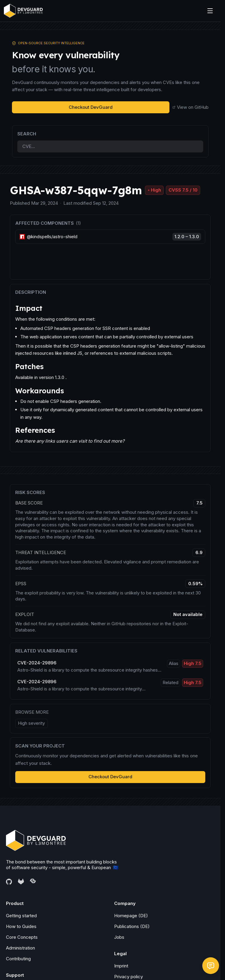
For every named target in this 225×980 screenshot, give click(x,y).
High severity (31, 723)
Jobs (119, 937)
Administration (20, 948)
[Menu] (210, 11)
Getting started (21, 916)
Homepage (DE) (131, 916)
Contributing (18, 959)
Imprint (121, 966)
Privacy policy (128, 977)
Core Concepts (22, 937)
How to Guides (21, 926)
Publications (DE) (132, 926)
